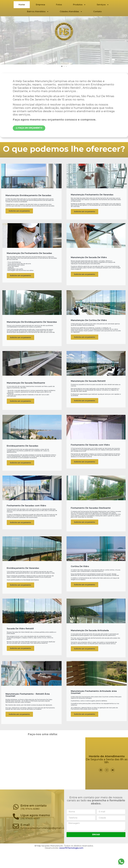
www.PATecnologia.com (71, 863)
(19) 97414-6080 (30, 824)
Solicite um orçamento (21, 215)
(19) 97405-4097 (30, 833)
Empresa (40, 5)
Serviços (103, 5)
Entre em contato (34, 821)
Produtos (79, 5)
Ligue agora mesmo (35, 830)
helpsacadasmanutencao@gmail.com (44, 843)
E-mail (25, 840)
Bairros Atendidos (38, 12)
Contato (98, 12)
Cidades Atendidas (71, 12)
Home (22, 5)
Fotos (59, 5)
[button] (62, 66)
